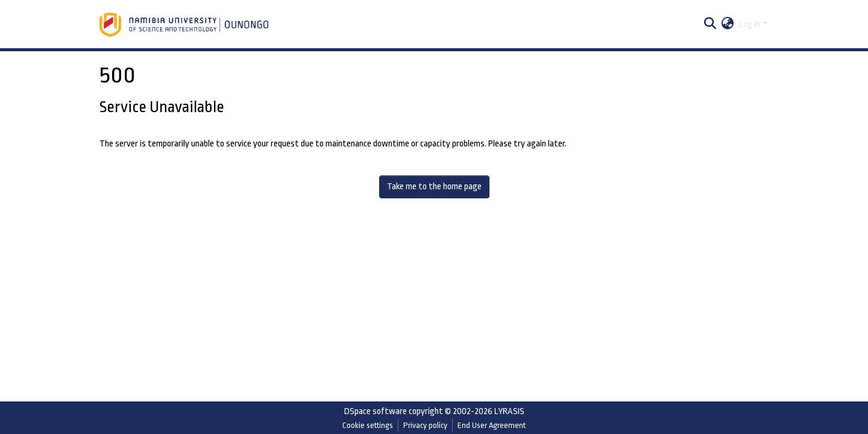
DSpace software (376, 411)
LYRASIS (509, 411)
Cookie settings (368, 425)
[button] (728, 25)
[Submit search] (710, 25)
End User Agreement (492, 425)
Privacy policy (425, 425)
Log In (750, 24)
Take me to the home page (434, 187)
